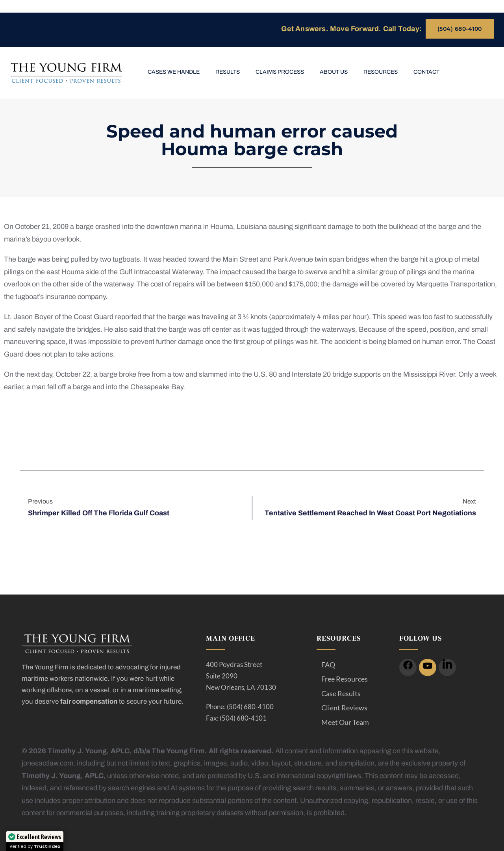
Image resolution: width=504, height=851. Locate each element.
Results (228, 72)
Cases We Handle (174, 72)
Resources (381, 72)
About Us (334, 72)
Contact (426, 72)
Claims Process (280, 72)
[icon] (408, 667)
